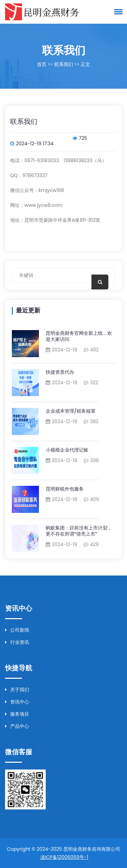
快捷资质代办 (60, 372)
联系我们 (64, 64)
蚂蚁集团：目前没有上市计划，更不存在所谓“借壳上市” (79, 531)
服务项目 (17, 714)
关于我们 (17, 690)
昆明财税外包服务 (65, 489)
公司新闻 (17, 630)
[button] (117, 12)
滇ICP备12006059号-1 (64, 857)
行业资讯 (17, 642)
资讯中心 (17, 702)
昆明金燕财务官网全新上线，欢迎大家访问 (79, 336)
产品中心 (17, 726)
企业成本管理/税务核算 (71, 411)
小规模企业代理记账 (67, 450)
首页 (42, 64)
